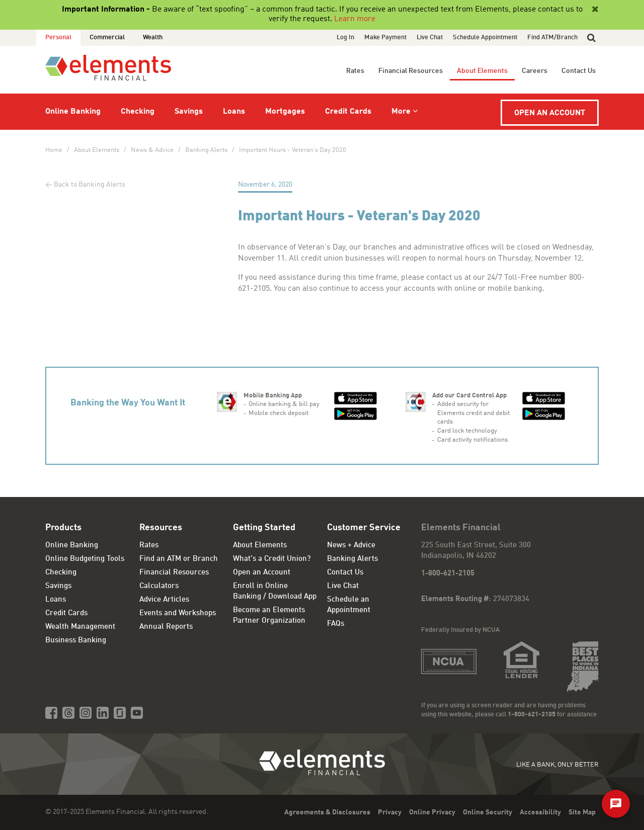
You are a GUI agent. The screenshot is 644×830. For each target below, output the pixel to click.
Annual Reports (166, 627)
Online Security (488, 812)
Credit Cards (348, 112)
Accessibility (540, 812)
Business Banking (76, 641)
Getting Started (264, 528)
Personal (58, 37)
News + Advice (351, 546)
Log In (345, 37)
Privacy (390, 812)
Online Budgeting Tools (85, 559)
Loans (234, 112)
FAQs (336, 624)
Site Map (582, 812)
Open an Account (550, 113)
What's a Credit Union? (272, 559)
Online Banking (73, 112)
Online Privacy (432, 812)
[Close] (594, 10)
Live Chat (430, 37)
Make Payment (385, 37)
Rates (355, 71)
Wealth (153, 37)
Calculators (159, 586)
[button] (591, 38)
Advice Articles (164, 600)
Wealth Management (80, 627)
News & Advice (152, 150)
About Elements (482, 71)
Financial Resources (411, 71)
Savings (189, 112)
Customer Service (364, 528)
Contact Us (579, 71)
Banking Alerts (206, 150)
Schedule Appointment (485, 37)
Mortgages (285, 112)
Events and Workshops (178, 613)
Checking (138, 112)
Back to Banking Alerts (90, 185)
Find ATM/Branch (552, 37)
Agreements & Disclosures (327, 812)
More (401, 112)
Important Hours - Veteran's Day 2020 (293, 150)
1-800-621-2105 (448, 574)
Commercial (107, 37)
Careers (535, 71)
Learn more (355, 19)
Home (54, 150)
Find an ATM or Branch (179, 559)
